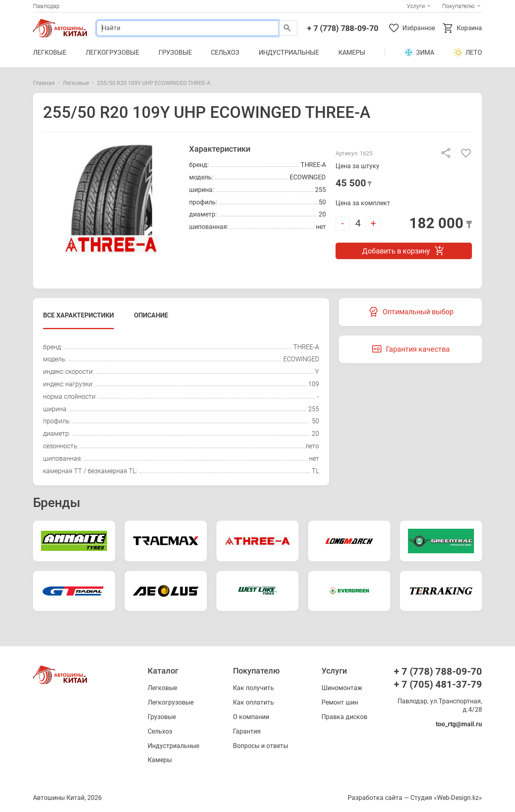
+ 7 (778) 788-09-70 (343, 28)
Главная (44, 83)
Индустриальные (289, 53)
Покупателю (458, 6)
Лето (468, 53)
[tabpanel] (181, 409)
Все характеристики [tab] (78, 315)
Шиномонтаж (342, 688)
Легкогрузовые (112, 53)
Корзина (462, 28)
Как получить (253, 688)
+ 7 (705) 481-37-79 (438, 684)
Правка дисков (344, 717)
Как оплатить (253, 702)
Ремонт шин (340, 702)
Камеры (352, 53)
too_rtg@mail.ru (459, 724)
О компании (251, 717)
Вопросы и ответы (261, 746)
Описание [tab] (151, 315)
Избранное (411, 28)
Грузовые (175, 53)
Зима (419, 53)
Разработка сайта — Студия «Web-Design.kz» (415, 798)
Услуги (416, 6)
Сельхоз (225, 53)
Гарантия (247, 731)
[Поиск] (187, 28)
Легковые (50, 53)
